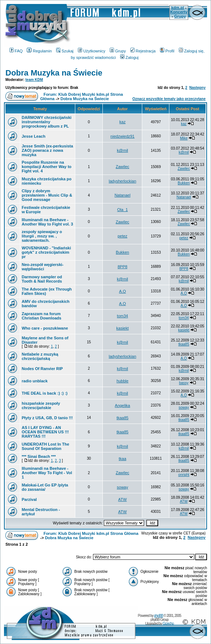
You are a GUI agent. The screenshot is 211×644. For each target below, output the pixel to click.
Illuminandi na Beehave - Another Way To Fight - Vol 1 (47, 473)
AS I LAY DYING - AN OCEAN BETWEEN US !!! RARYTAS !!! (45, 432)
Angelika (122, 405)
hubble (123, 381)
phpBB (158, 616)
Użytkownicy (92, 51)
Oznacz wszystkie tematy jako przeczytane (169, 99)
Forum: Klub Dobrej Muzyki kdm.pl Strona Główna (91, 533)
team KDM (34, 80)
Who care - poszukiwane (45, 328)
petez (123, 236)
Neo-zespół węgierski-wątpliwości (43, 267)
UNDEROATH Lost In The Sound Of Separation (45, 446)
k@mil (123, 150)
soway (184, 407)
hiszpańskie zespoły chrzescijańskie (41, 405)
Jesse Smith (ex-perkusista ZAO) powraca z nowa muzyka (47, 150)
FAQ (16, 51)
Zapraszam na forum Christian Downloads (41, 316)
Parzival (29, 499)
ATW (123, 499)
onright (184, 475)
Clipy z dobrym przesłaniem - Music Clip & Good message (47, 195)
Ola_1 (123, 210)
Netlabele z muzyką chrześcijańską (40, 356)
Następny (197, 88)
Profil (167, 51)
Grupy (180, 16)
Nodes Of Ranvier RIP (42, 369)
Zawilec (123, 167)
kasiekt (122, 328)
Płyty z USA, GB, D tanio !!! (47, 418)
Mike (184, 138)
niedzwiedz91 (123, 136)
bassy (184, 383)
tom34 (123, 316)
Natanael (122, 195)
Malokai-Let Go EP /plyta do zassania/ (45, 487)
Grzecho (168, 624)
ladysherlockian (122, 181)
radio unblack (35, 381)
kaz (123, 122)
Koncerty (179, 12)
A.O (123, 291)
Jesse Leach (33, 136)
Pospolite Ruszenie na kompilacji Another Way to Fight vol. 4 (47, 167)
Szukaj (65, 51)
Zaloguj (129, 57)
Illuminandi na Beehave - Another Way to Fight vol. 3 (47, 222)
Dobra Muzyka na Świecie (54, 73)
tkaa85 (184, 344)
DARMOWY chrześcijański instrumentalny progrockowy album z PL (47, 122)
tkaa (123, 459)
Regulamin (39, 51)
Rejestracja (143, 51)
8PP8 (123, 267)
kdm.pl (178, 8)
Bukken (184, 183)
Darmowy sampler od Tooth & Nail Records (42, 279)
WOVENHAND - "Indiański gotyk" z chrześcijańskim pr (46, 252)
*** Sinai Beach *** (39, 456)
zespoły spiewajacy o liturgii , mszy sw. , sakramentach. (42, 236)
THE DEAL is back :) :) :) (45, 393)
